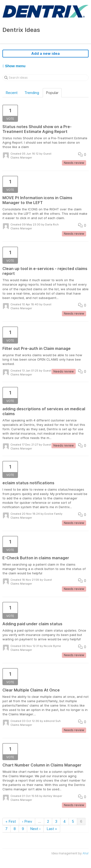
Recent (12, 93)
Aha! (86, 853)
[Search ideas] (45, 78)
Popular (52, 93)
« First (11, 821)
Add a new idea (45, 53)
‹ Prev (27, 821)
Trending (32, 93)
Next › (35, 829)
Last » (52, 829)
